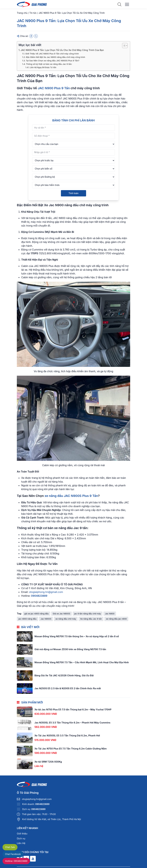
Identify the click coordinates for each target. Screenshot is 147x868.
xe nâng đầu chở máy (66, 619)
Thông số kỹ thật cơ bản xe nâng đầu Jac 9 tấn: (49, 64)
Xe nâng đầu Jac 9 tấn (91, 619)
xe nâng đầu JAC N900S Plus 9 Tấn (71, 496)
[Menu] (127, 4)
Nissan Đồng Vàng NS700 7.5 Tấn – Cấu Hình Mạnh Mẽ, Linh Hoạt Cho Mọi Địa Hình (82, 662)
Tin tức (33, 13)
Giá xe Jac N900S (61, 614)
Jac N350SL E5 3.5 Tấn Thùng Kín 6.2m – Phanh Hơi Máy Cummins (72, 723)
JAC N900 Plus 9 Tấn (54, 88)
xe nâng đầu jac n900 (116, 619)
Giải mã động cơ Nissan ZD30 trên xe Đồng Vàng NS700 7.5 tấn (70, 649)
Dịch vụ (21, 838)
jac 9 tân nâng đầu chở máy (88, 614)
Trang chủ (22, 13)
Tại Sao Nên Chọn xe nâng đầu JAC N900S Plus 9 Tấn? (53, 61)
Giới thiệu (22, 834)
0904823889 (39, 596)
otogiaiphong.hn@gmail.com (46, 592)
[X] (36, 36)
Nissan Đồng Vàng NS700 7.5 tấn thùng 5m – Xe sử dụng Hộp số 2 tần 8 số (77, 636)
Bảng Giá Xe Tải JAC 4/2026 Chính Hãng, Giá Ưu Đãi (64, 675)
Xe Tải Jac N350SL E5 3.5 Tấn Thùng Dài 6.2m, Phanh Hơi (67, 735)
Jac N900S (46, 619)
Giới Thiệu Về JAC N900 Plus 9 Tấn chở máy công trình (52, 54)
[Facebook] (31, 36)
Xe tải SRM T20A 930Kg (48, 762)
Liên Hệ (21, 843)
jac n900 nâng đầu (27, 619)
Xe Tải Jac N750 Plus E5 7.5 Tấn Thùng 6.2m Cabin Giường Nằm (71, 749)
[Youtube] (33, 859)
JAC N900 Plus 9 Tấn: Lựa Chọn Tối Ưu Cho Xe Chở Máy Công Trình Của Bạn (62, 50)
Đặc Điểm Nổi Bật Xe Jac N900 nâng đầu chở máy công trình (56, 57)
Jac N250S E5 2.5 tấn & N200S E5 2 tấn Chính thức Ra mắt (68, 688)
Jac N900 (110, 614)
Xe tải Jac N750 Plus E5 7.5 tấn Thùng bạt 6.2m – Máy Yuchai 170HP (73, 709)
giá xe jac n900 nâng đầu (37, 614)
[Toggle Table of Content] (123, 46)
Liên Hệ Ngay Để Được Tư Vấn (43, 67)
